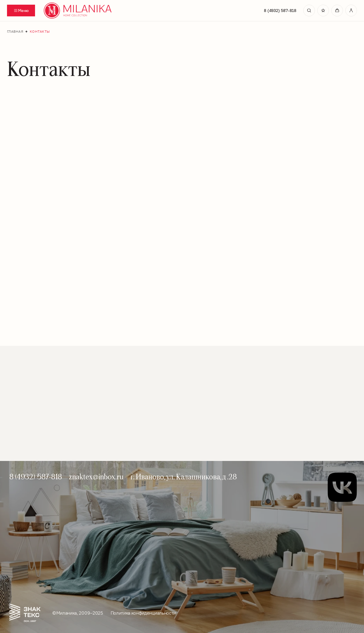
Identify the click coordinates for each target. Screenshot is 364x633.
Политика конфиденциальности (143, 613)
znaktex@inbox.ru (96, 477)
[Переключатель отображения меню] (21, 11)
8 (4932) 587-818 (280, 11)
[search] (309, 11)
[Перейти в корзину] (337, 11)
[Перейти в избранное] (323, 11)
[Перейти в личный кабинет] (351, 11)
